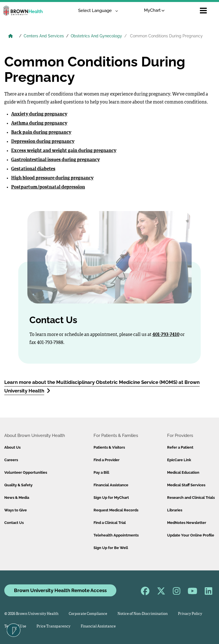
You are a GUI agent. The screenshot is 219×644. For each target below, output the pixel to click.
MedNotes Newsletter (187, 523)
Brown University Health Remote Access (60, 590)
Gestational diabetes (33, 169)
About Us (12, 447)
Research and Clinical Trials (191, 498)
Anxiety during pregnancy (39, 114)
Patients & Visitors (109, 447)
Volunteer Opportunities (26, 472)
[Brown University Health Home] (11, 37)
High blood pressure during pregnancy (52, 178)
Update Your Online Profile (191, 535)
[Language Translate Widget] (96, 11)
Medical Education (183, 472)
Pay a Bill (101, 472)
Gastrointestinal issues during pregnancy (55, 160)
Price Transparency (53, 626)
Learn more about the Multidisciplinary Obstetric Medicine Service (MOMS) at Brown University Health (102, 386)
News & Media (17, 498)
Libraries (175, 510)
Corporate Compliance (88, 614)
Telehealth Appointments (116, 535)
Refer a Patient (180, 447)
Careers (11, 460)
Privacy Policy (190, 614)
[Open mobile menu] (203, 11)
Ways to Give (16, 510)
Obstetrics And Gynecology (96, 36)
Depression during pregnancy (43, 142)
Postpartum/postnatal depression (48, 187)
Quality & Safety (18, 485)
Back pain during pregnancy (41, 133)
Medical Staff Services (186, 485)
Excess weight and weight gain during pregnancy (64, 151)
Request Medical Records (116, 510)
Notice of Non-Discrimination (143, 614)
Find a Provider (107, 460)
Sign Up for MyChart (111, 498)
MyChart (154, 10)
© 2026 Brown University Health (31, 614)
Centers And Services (44, 36)
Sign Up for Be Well (111, 548)
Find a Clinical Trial (110, 523)
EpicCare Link (179, 460)
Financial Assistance (111, 485)
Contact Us (14, 523)
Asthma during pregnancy (39, 123)
